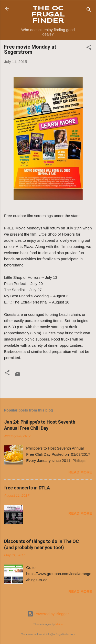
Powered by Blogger (48, 614)
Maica (59, 624)
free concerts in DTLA (27, 488)
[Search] (89, 10)
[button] (89, 48)
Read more (80, 472)
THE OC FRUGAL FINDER (48, 15)
